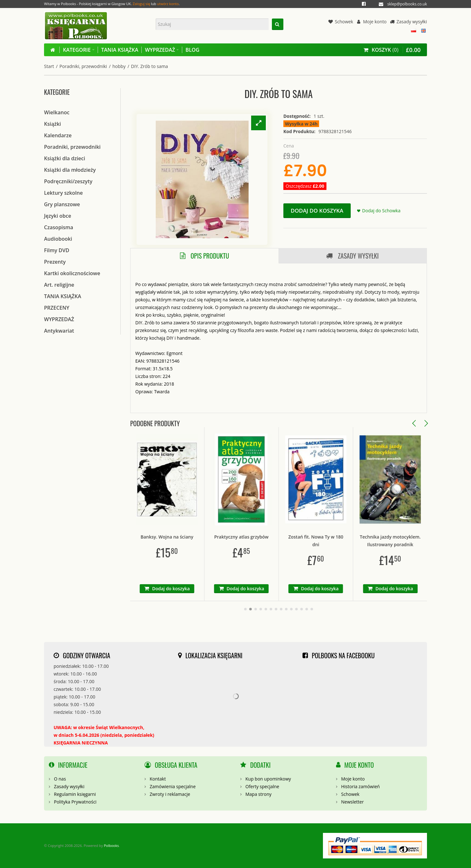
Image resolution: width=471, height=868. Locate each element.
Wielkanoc (57, 112)
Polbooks (111, 845)
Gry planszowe (62, 204)
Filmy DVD (57, 250)
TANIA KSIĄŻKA (63, 296)
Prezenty (55, 262)
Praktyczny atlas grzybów (272, 537)
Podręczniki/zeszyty (68, 181)
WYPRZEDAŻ (59, 319)
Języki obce (58, 216)
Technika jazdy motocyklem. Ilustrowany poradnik (420, 541)
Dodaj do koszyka (317, 211)
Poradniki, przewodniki (83, 66)
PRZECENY (57, 308)
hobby (119, 66)
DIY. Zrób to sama (150, 66)
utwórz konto (168, 4)
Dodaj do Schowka (381, 211)
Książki (52, 124)
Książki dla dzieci (65, 158)
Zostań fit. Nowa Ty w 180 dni (346, 541)
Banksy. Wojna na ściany (197, 537)
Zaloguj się (141, 4)
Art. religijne (59, 285)
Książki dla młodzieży (70, 170)
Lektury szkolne (63, 193)
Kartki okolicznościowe (72, 273)
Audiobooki (58, 239)
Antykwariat (59, 331)
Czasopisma (59, 227)
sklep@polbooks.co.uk (407, 4)
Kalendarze (58, 135)
